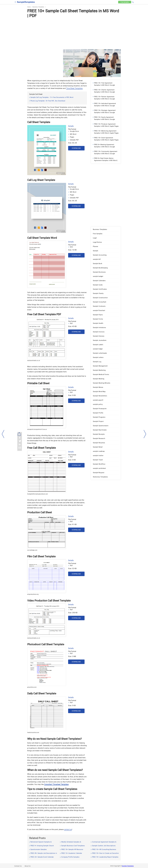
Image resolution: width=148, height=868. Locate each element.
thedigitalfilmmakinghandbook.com (38, 494)
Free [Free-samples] (124, 2)
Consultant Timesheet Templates (56, 784)
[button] (133, 2)
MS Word (73, 134)
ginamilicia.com (32, 687)
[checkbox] (15, 2)
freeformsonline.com (33, 733)
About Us (28, 866)
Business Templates (38, 7)
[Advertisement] (74, 33)
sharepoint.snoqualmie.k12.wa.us (37, 429)
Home (29, 7)
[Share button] (19, 434)
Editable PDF (74, 140)
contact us (68, 829)
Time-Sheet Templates (74, 88)
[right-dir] (145, 434)
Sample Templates (128, 866)
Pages (72, 137)
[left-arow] (3, 434)
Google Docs (74, 131)
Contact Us (18, 866)
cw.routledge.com (32, 550)
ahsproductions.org (33, 594)
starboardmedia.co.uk (34, 361)
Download (76, 148)
